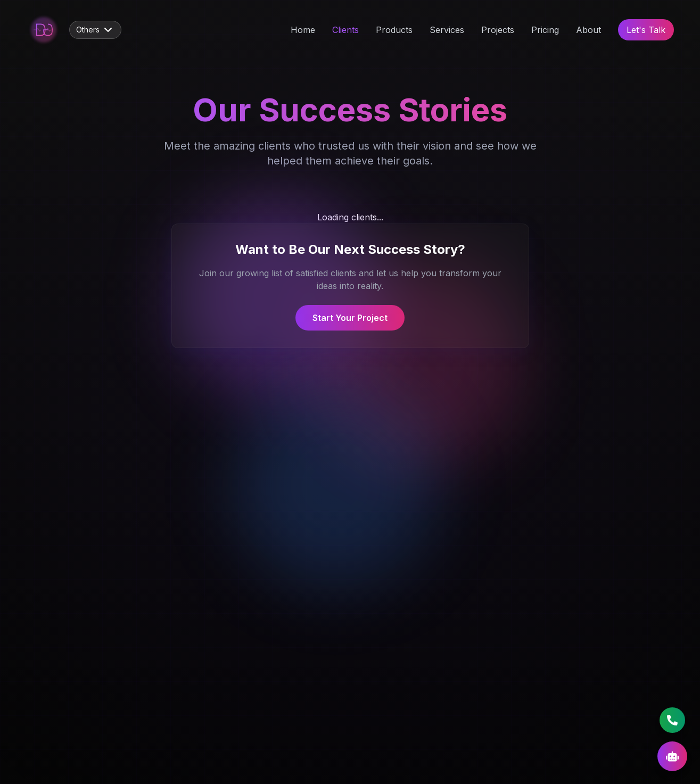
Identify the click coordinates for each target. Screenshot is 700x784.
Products (394, 30)
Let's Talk (646, 30)
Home (303, 30)
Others (95, 30)
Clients (345, 30)
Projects (498, 30)
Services (447, 30)
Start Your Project (350, 318)
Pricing (545, 30)
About (588, 30)
